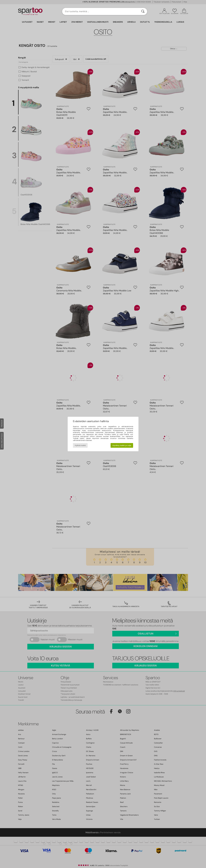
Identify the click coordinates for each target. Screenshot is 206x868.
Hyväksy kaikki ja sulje (122, 445)
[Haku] (143, 11)
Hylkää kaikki (80, 445)
